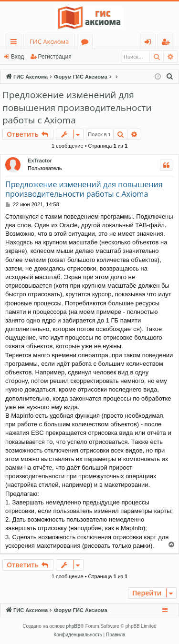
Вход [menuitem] (150, 43)
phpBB (74, 626)
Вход (17, 57)
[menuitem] (170, 77)
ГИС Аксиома (49, 41)
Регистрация (55, 57)
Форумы (87, 43)
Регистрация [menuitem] (168, 43)
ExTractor (40, 161)
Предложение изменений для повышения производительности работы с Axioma (77, 107)
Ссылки (16, 43)
